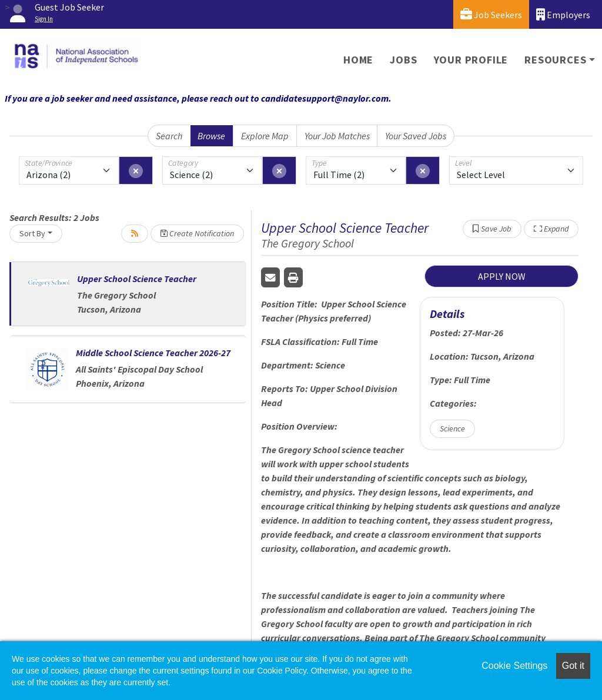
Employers (563, 14)
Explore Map (265, 136)
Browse (211, 136)
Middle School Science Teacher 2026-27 (153, 353)
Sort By (32, 233)
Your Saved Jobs (416, 136)
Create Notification (197, 233)
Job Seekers (491, 14)
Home (358, 60)
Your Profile (471, 60)
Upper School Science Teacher (137, 279)
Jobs (403, 60)
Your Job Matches (337, 136)
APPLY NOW (502, 276)
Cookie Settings (514, 666)
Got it (573, 666)
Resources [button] (555, 60)
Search (169, 136)
